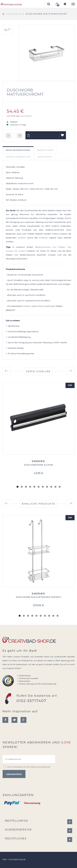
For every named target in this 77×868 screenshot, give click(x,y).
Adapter (22, 238)
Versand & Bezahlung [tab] (18, 157)
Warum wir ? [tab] (45, 157)
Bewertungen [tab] (45, 150)
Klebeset (43, 238)
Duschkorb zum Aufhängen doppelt (39, 597)
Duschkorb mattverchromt (25, 92)
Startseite (14, 14)
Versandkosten (26, 116)
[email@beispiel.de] (29, 759)
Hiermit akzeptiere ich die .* (29, 767)
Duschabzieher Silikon (38, 465)
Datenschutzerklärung (40, 767)
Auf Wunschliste (63, 137)
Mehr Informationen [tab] (18, 150)
